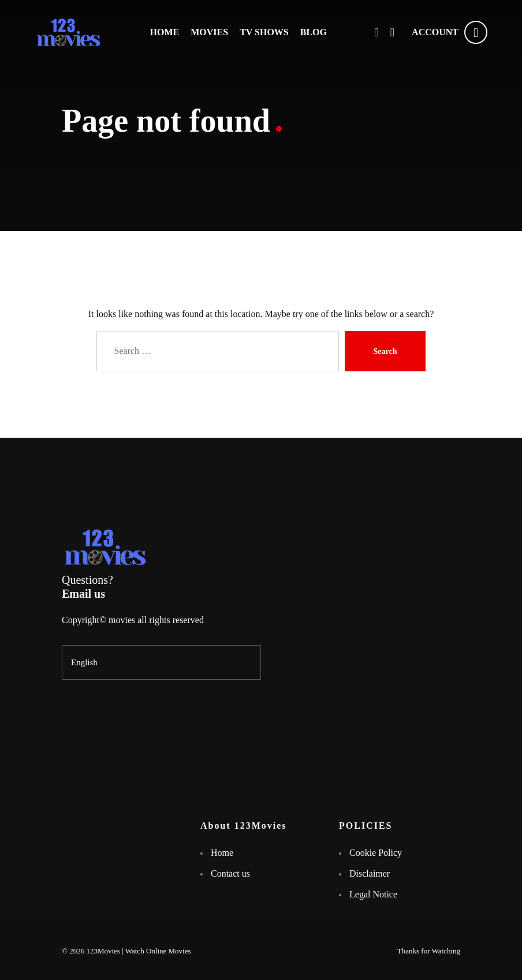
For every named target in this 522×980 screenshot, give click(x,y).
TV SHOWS (264, 32)
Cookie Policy (376, 853)
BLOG (314, 32)
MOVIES (209, 32)
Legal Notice (373, 894)
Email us (83, 594)
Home (222, 853)
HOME (165, 32)
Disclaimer (370, 873)
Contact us (230, 873)
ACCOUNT (450, 32)
